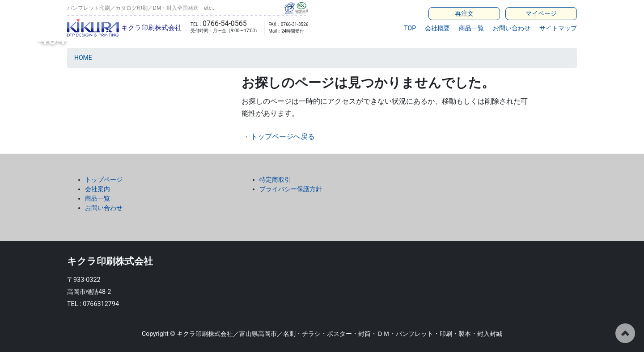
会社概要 (437, 28)
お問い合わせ (512, 28)
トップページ (104, 180)
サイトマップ (558, 28)
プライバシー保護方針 (291, 189)
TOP (410, 28)
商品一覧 (471, 28)
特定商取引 (275, 180)
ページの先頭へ (625, 333)
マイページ (541, 13)
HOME (83, 58)
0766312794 (101, 304)
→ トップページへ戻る (278, 136)
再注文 (464, 13)
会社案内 (97, 189)
